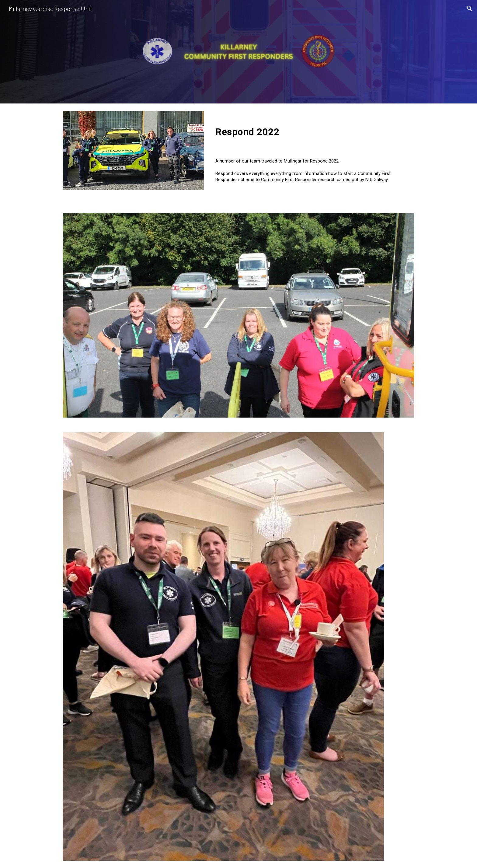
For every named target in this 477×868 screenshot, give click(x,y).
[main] (313, 132)
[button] (470, 9)
